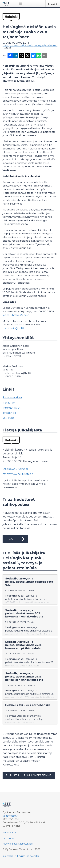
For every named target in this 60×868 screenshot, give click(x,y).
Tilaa (15, 539)
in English (20, 856)
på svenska (33, 856)
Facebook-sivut (12, 398)
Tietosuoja (8, 838)
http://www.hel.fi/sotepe (18, 474)
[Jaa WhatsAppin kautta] (39, 56)
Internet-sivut (12, 408)
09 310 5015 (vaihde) (15, 469)
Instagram (9, 403)
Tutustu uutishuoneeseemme (29, 775)
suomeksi (8, 856)
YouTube (9, 418)
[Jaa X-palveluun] (22, 56)
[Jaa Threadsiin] (27, 56)
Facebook (8, 833)
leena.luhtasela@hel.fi (16, 315)
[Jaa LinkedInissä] (16, 56)
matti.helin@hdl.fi (13, 328)
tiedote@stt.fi (10, 816)
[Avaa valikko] (21, 4)
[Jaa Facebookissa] (10, 56)
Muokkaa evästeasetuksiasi (18, 844)
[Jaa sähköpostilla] (45, 56)
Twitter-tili (9, 413)
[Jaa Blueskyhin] (33, 56)
